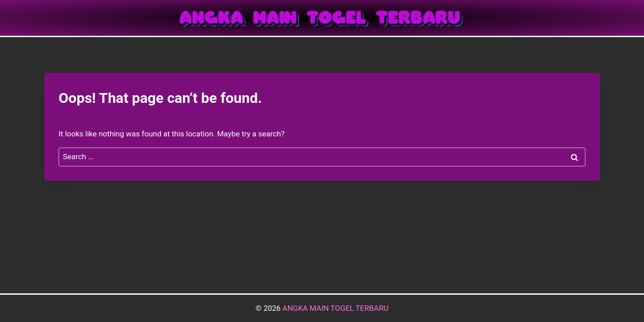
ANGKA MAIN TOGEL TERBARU (336, 308)
